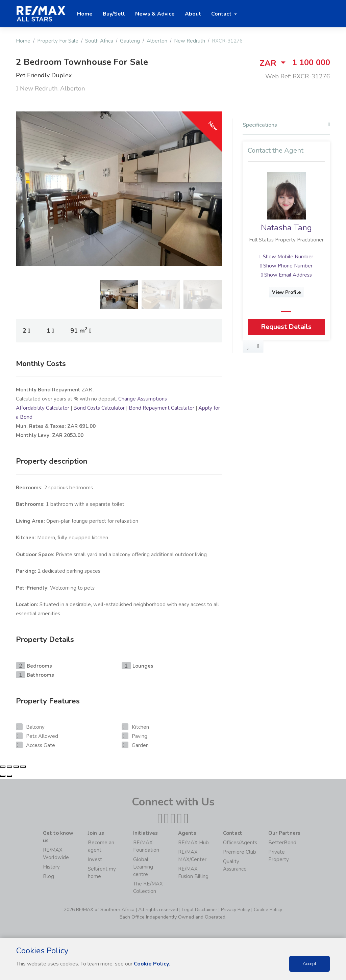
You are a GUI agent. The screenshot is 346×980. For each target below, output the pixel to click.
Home (23, 41)
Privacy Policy (236, 910)
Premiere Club (240, 852)
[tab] (286, 127)
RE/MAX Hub (193, 843)
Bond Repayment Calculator (162, 408)
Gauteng (130, 41)
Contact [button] (222, 14)
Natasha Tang (286, 228)
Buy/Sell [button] (114, 14)
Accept (310, 964)
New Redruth (190, 41)
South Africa (99, 41)
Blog (48, 876)
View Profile (286, 292)
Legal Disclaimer (200, 910)
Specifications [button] (286, 125)
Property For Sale (58, 41)
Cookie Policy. (152, 964)
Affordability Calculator (43, 408)
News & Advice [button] (155, 14)
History (51, 867)
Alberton (157, 41)
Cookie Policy (268, 910)
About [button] (193, 14)
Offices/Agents (240, 843)
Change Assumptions (143, 399)
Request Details (286, 327)
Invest (95, 859)
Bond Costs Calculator (99, 408)
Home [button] (85, 14)
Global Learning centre (143, 867)
